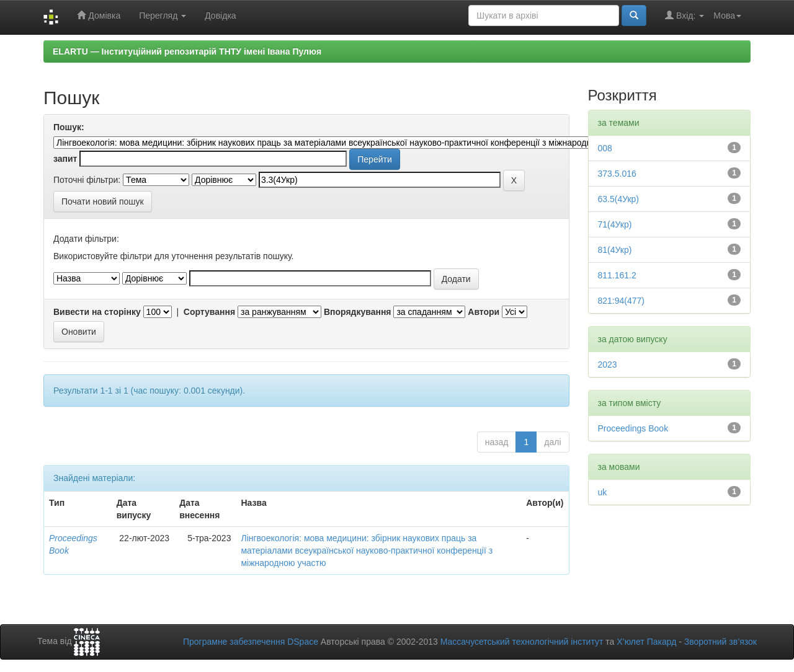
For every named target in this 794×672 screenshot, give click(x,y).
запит (65, 159)
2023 (608, 365)
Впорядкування (358, 312)
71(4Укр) (615, 224)
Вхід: (685, 15)
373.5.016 (617, 174)
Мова (727, 15)
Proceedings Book (633, 428)
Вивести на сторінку (97, 312)
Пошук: (69, 127)
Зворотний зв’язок (720, 642)
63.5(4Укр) (619, 199)
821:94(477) (622, 301)
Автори (484, 312)
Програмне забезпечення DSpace (251, 642)
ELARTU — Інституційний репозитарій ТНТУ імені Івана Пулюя (187, 51)
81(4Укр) (615, 250)
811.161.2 (617, 275)
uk (603, 492)
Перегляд (163, 15)
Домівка (99, 15)
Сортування (209, 312)
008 (605, 148)
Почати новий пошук (103, 201)
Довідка (220, 15)
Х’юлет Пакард (646, 642)
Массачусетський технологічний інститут (522, 642)
